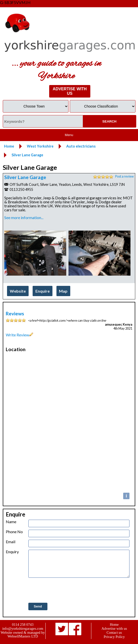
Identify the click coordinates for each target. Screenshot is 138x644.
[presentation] (66, 590)
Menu (69, 135)
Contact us (114, 632)
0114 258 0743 (23, 624)
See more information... (24, 217)
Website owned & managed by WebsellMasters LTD (23, 634)
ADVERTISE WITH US (70, 91)
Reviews (15, 313)
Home (114, 624)
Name (11, 522)
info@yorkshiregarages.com (23, 628)
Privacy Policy (114, 637)
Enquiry (12, 552)
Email (11, 542)
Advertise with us (114, 628)
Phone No (14, 532)
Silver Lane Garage (25, 177)
